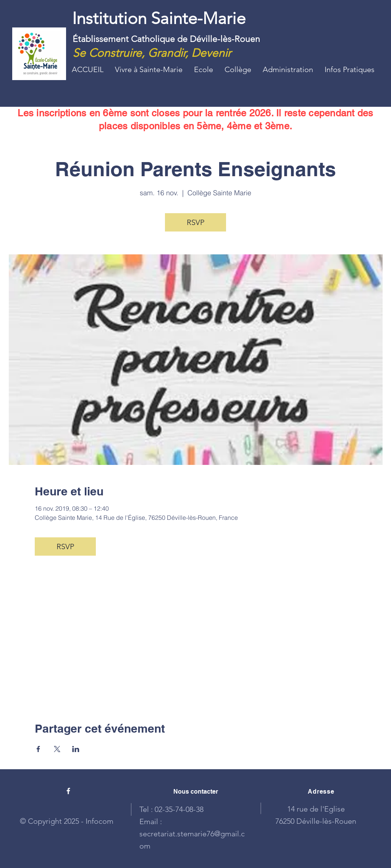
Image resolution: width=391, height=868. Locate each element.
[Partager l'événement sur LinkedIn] (76, 749)
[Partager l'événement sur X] (57, 749)
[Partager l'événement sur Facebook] (38, 749)
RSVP (195, 222)
